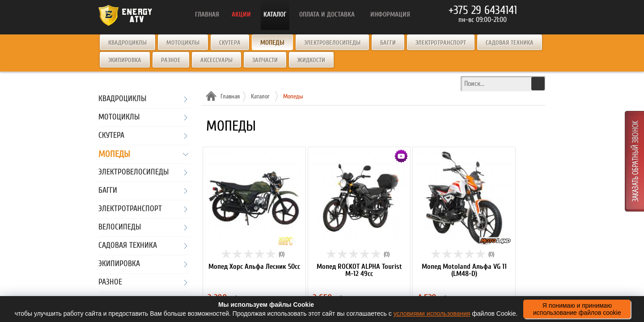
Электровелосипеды (332, 43)
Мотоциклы (183, 43)
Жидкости (311, 60)
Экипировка (125, 60)
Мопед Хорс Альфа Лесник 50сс (254, 267)
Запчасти (265, 60)
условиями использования (432, 314)
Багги (388, 43)
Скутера (230, 43)
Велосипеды (120, 227)
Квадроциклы (127, 43)
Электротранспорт (441, 43)
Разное (171, 60)
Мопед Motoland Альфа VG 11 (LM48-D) (464, 270)
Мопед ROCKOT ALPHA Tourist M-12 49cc (359, 270)
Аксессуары (216, 60)
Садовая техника (510, 43)
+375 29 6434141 (483, 10)
